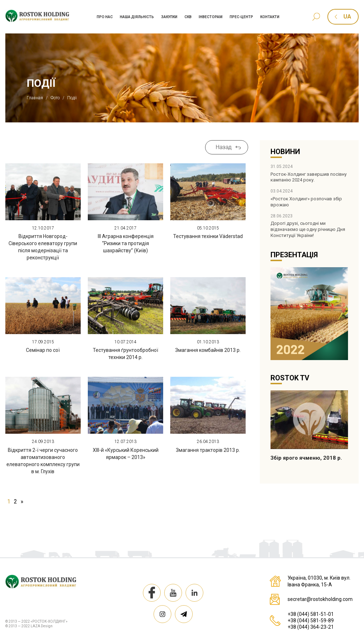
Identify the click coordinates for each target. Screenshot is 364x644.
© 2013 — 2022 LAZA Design (29, 626)
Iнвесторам (211, 17)
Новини (285, 152)
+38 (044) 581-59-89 (311, 621)
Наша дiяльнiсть (137, 17)
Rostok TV (290, 378)
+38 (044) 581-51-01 (311, 614)
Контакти (270, 17)
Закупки (169, 17)
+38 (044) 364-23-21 (311, 627)
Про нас (105, 17)
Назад (224, 147)
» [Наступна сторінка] (22, 502)
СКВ (188, 17)
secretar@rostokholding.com (320, 599)
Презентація (294, 255)
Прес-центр (241, 17)
